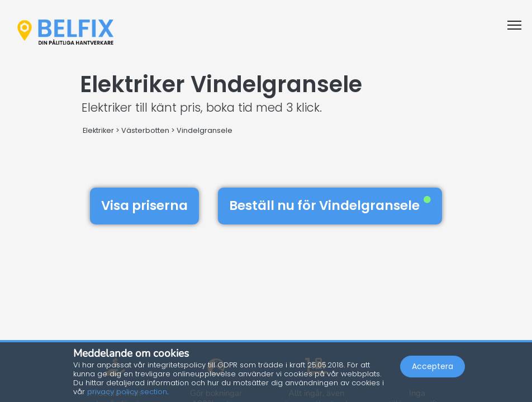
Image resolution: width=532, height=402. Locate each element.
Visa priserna (144, 205)
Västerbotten (145, 130)
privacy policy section (127, 392)
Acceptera (433, 366)
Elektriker (98, 130)
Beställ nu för (330, 205)
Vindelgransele (205, 130)
